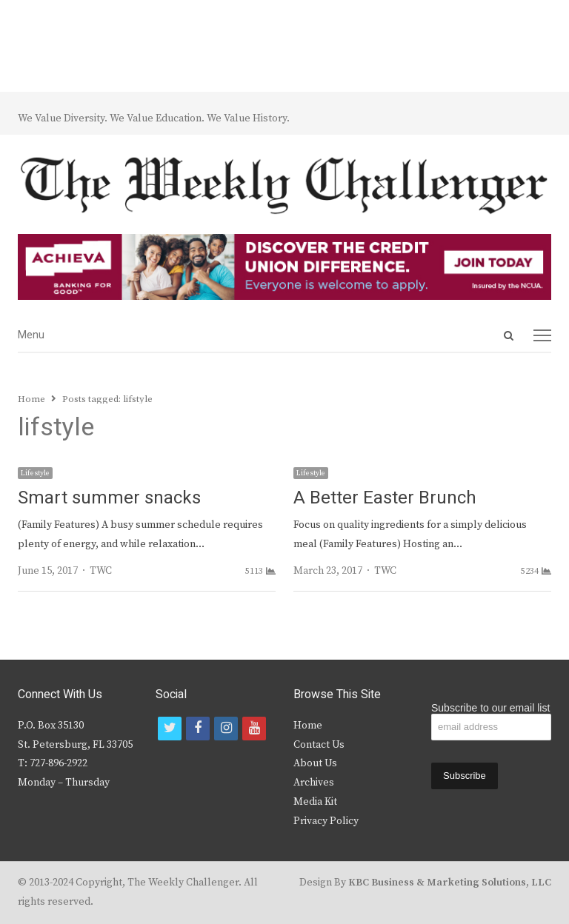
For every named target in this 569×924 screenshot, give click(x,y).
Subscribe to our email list (490, 708)
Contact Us (319, 745)
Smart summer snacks (109, 498)
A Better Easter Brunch (385, 498)
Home (308, 726)
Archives (314, 783)
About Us (315, 763)
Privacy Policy (326, 821)
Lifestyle (35, 473)
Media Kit (315, 802)
